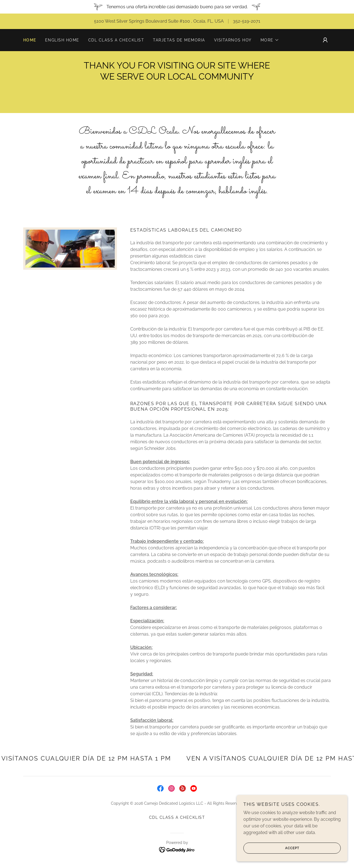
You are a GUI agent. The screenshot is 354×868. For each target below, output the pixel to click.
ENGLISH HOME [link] (62, 40)
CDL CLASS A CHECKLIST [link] (116, 40)
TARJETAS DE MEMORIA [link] (179, 40)
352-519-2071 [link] (247, 21)
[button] (270, 40)
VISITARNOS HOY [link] (233, 40)
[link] (160, 788)
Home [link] (30, 40)
